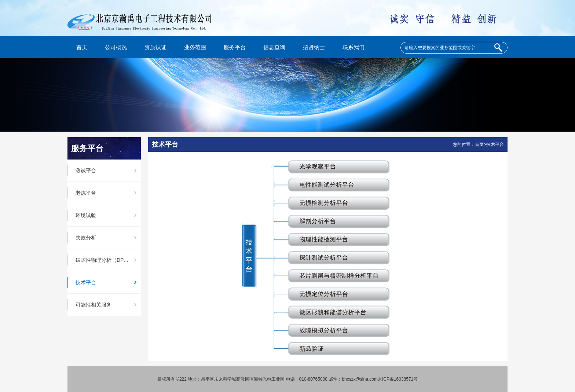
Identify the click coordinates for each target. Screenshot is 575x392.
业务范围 (195, 47)
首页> (481, 144)
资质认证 (155, 47)
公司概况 (116, 47)
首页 (82, 47)
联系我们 (354, 47)
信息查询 (274, 47)
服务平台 (235, 47)
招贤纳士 (314, 47)
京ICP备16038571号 (398, 379)
